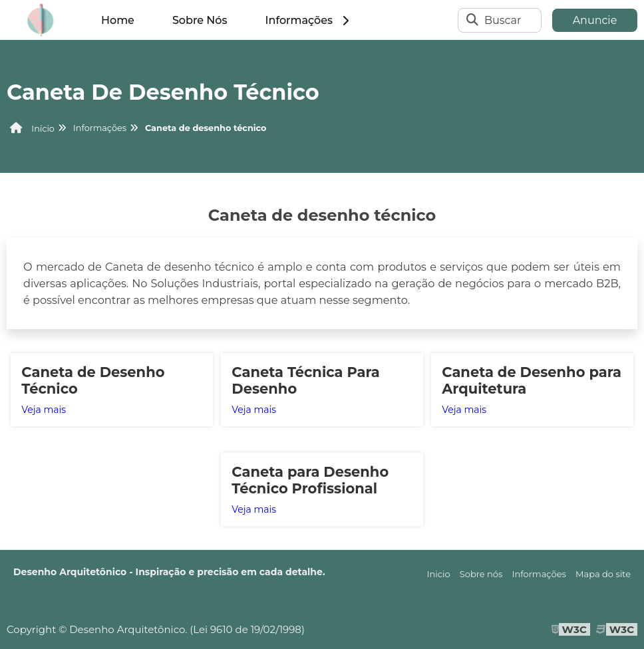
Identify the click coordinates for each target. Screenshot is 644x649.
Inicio (439, 574)
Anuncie (595, 20)
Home (118, 20)
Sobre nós (481, 574)
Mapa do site (603, 574)
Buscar (503, 20)
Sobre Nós (200, 20)
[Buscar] (472, 20)
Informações (308, 20)
